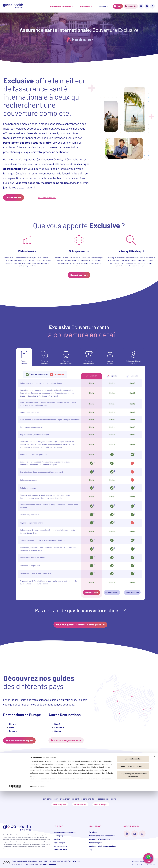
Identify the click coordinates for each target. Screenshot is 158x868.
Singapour (59, 728)
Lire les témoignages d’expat (69, 741)
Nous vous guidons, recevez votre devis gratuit (79, 625)
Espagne (13, 731)
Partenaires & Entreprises (64, 6)
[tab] (24, 358)
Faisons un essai (92, 593)
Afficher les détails (38, 863)
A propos (102, 6)
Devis (119, 6)
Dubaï (57, 724)
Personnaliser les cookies (133, 843)
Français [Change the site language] (155, 6)
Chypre (12, 724)
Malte (12, 728)
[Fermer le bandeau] (154, 833)
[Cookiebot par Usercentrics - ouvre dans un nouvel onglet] (15, 864)
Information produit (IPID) (47, 198)
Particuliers (86, 6)
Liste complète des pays (22, 741)
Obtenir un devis (14, 198)
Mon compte (149, 6)
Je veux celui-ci (112, 593)
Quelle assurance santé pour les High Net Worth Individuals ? (77, 782)
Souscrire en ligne (79, 275)
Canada (58, 731)
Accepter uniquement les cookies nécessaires (133, 852)
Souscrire (132, 6)
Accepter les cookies (133, 836)
